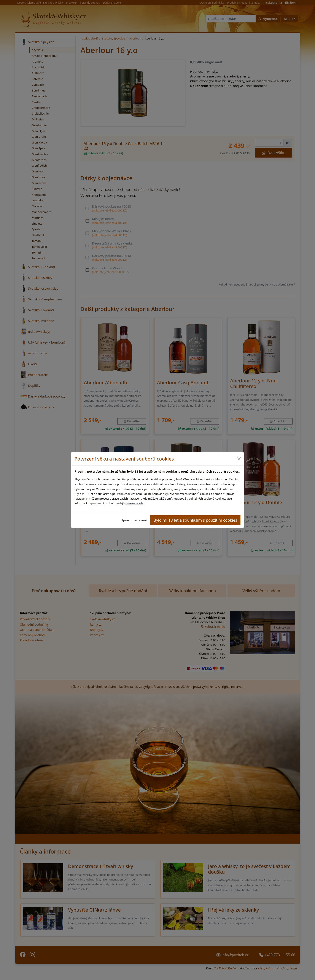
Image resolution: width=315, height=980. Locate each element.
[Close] (239, 459)
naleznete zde (134, 503)
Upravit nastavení (134, 520)
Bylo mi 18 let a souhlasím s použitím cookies (195, 520)
